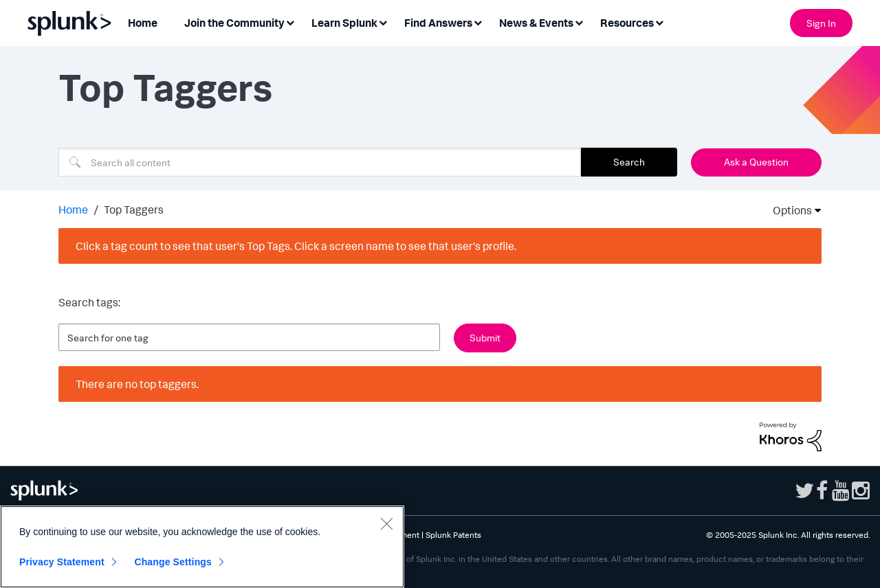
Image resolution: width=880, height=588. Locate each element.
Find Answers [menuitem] (438, 23)
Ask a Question (756, 162)
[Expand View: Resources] (659, 22)
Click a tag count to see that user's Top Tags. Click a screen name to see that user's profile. (296, 246)
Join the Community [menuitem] (234, 23)
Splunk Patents (453, 535)
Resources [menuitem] (627, 23)
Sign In (821, 23)
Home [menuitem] (143, 23)
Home (73, 210)
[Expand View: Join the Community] (290, 22)
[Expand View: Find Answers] (478, 22)
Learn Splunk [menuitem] (344, 23)
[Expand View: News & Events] (579, 22)
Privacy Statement (62, 562)
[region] (202, 547)
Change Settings (173, 562)
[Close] (386, 523)
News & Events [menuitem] (536, 23)
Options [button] (788, 210)
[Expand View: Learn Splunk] (383, 22)
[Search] (320, 162)
